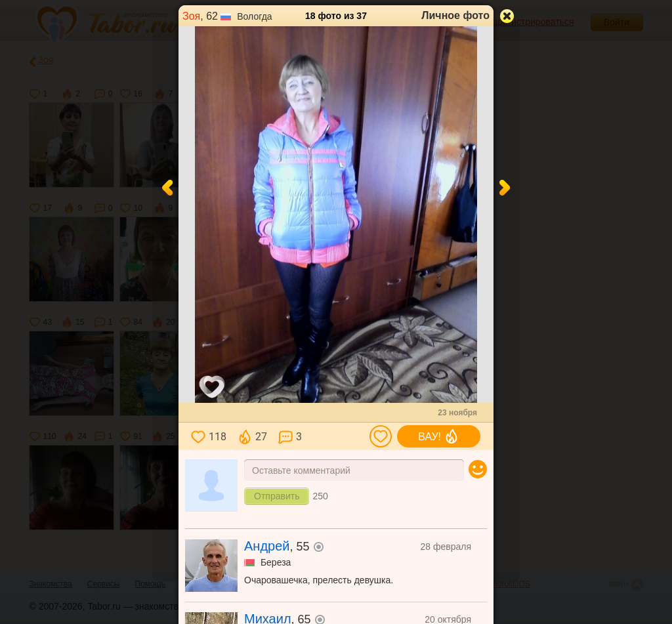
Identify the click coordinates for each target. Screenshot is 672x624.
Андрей (267, 546)
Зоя (191, 16)
